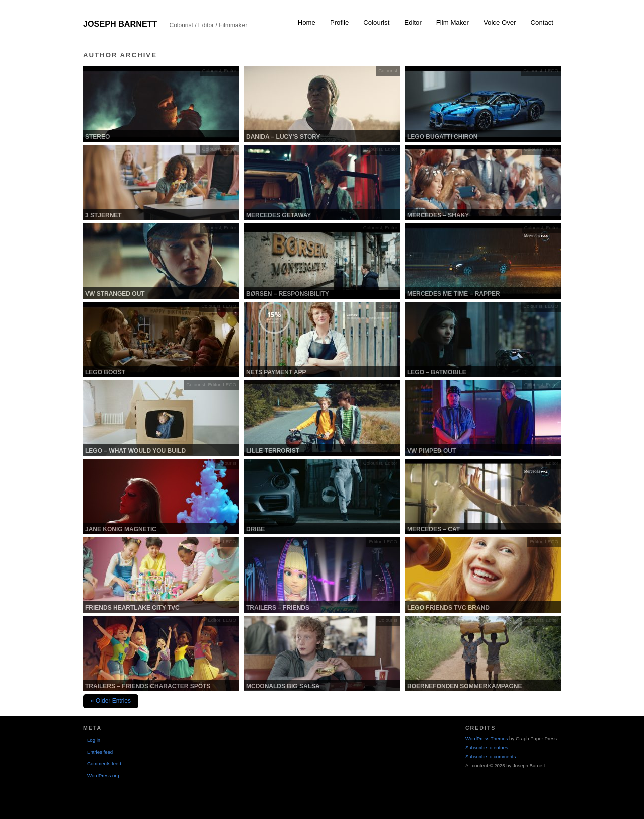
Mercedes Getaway (278, 215)
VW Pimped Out (431, 451)
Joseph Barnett (120, 24)
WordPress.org (103, 775)
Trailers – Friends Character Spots (148, 686)
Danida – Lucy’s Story (283, 137)
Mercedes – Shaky (438, 215)
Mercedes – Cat (433, 529)
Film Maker (453, 22)
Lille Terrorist (273, 451)
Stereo (97, 137)
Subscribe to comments (491, 756)
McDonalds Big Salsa (283, 686)
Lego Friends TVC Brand (448, 608)
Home (307, 22)
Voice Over (500, 22)
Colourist (376, 22)
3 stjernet (103, 215)
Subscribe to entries (487, 747)
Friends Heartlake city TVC (132, 608)
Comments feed (104, 763)
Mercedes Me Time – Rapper (454, 294)
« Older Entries (111, 701)
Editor (413, 22)
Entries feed (100, 752)
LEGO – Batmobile (437, 372)
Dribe (255, 529)
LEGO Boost (105, 372)
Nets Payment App (276, 372)
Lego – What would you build (135, 451)
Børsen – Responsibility (288, 294)
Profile (339, 22)
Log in (94, 740)
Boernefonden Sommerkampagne (464, 686)
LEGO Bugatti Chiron (442, 137)
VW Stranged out (115, 294)
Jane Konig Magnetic (121, 529)
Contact (542, 22)
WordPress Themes (487, 738)
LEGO (552, 71)
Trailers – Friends (278, 608)
